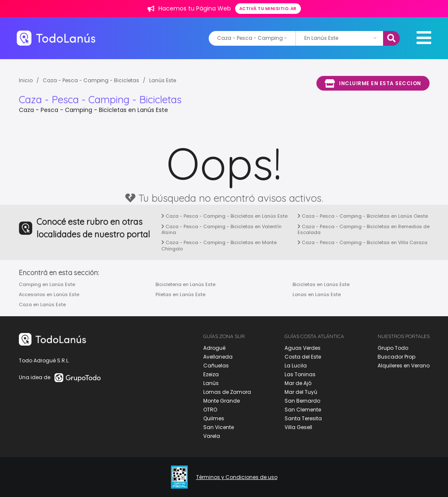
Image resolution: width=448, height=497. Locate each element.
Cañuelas (216, 366)
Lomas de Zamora (227, 392)
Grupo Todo (393, 348)
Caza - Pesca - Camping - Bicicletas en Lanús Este (224, 216)
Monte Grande (221, 401)
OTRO (210, 410)
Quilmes (214, 418)
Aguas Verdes (303, 348)
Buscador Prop (396, 357)
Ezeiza (211, 374)
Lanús (211, 383)
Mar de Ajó (298, 383)
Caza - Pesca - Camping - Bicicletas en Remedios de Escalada (364, 229)
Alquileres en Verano (404, 366)
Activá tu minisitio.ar (268, 9)
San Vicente (219, 427)
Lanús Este (163, 80)
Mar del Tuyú (301, 392)
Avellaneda (218, 357)
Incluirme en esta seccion (373, 83)
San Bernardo (302, 401)
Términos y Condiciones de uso (237, 477)
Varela (212, 436)
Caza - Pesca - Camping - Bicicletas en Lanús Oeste (363, 216)
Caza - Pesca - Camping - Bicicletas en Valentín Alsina (221, 229)
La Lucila (296, 366)
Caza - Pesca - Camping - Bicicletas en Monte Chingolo (219, 245)
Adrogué (214, 348)
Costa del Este (303, 357)
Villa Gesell (298, 427)
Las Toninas (300, 374)
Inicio (26, 80)
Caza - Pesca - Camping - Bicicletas (91, 80)
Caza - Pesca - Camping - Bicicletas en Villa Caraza (363, 242)
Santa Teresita (303, 418)
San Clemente (303, 410)
